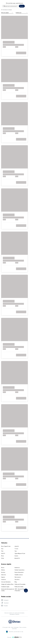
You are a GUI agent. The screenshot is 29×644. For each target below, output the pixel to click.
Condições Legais (5, 587)
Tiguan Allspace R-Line (20, 553)
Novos (3, 568)
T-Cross (16, 549)
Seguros (3, 577)
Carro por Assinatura (6, 582)
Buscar (22, 6)
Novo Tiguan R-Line (6, 546)
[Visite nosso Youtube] (14, 606)
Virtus (3, 558)
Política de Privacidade (20, 584)
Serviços (3, 572)
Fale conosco (18, 577)
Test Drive (17, 579)
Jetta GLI (17, 546)
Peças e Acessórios (19, 572)
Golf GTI (3, 553)
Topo (26, 590)
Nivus (2, 556)
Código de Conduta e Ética (7, 584)
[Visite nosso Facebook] (14, 603)
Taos (16, 551)
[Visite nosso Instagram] (14, 600)
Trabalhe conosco (19, 575)
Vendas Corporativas (19, 570)
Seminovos (17, 568)
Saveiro (16, 556)
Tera (2, 549)
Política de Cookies (19, 587)
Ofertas (3, 570)
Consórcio (3, 579)
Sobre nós (3, 575)
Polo (2, 551)
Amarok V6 (17, 558)
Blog (16, 582)
